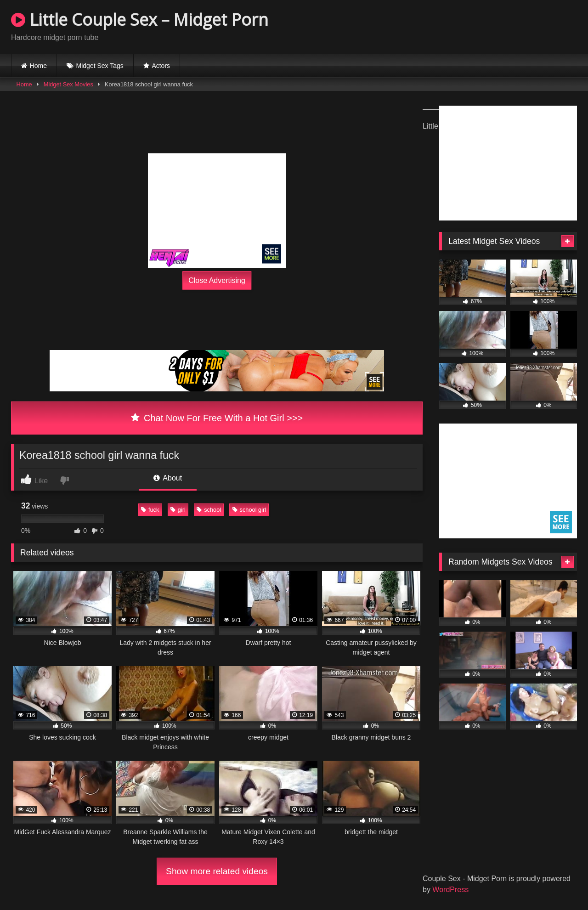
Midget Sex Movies (68, 84)
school (209, 510)
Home (38, 66)
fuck (150, 510)
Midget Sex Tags (100, 66)
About (168, 478)
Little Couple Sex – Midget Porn (140, 20)
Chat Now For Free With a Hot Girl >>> (217, 418)
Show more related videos (217, 871)
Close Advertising (217, 280)
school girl (249, 510)
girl (178, 510)
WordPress (450, 890)
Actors (161, 66)
